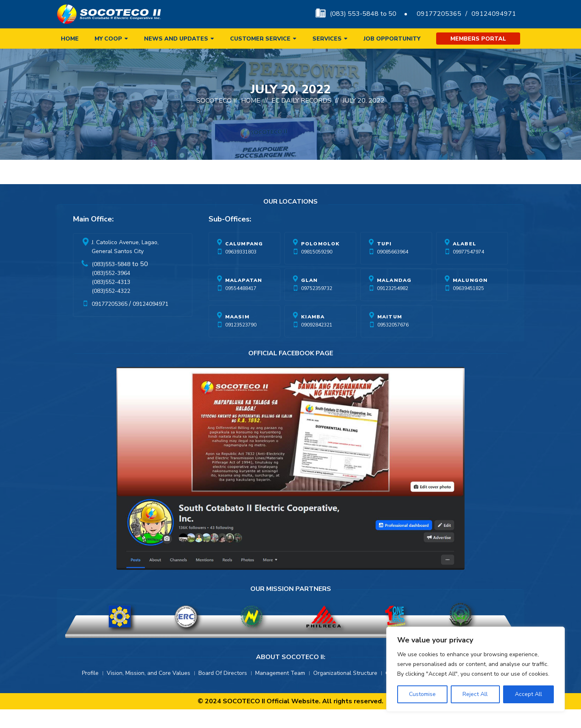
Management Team (280, 692)
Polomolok (321, 262)
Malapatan (244, 299)
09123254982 (393, 307)
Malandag (394, 299)
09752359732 (317, 307)
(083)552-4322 (111, 310)
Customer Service (260, 39)
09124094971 (494, 14)
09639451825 (468, 307)
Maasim (237, 335)
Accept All (528, 694)
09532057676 (393, 344)
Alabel (465, 262)
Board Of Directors (223, 692)
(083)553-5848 (111, 283)
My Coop (108, 39)
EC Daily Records (301, 119)
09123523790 (241, 344)
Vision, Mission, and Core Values (148, 692)
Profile (90, 692)
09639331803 (241, 271)
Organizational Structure (345, 692)
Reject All (475, 694)
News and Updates (176, 39)
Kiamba (313, 335)
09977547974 (468, 271)
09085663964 (393, 271)
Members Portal (478, 39)
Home (70, 39)
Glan (310, 299)
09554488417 (241, 307)
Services (327, 39)
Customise (422, 694)
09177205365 (439, 14)
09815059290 (317, 271)
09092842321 (317, 344)
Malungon (470, 299)
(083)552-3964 (111, 292)
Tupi (384, 262)
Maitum (390, 335)
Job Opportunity (392, 39)
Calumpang (244, 262)
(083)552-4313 (111, 301)
